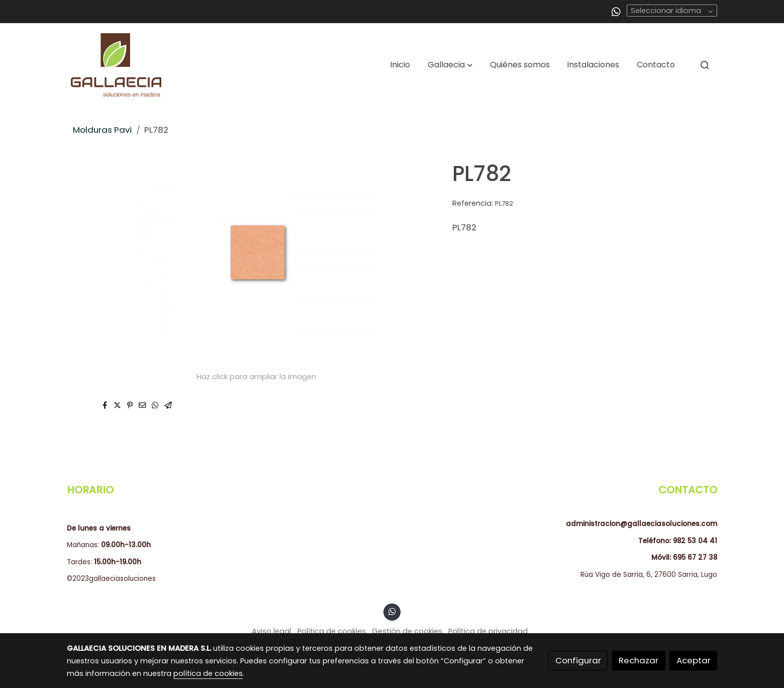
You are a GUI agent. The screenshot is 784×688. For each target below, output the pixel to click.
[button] (450, 65)
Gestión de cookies (407, 631)
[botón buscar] (705, 65)
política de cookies (208, 673)
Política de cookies (332, 631)
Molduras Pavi (102, 130)
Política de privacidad (488, 631)
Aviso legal (271, 631)
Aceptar (694, 660)
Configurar (578, 660)
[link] (116, 65)
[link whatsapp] (616, 11)
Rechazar (639, 660)
